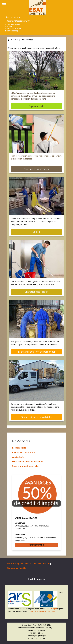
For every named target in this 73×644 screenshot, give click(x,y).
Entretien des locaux (37, 292)
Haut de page (36, 579)
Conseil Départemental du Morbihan (42, 611)
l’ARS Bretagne (51, 609)
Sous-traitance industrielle (37, 417)
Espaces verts (36, 106)
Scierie (37, 232)
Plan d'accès (12, 31)
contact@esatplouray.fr (19, 21)
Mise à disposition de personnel (36, 352)
